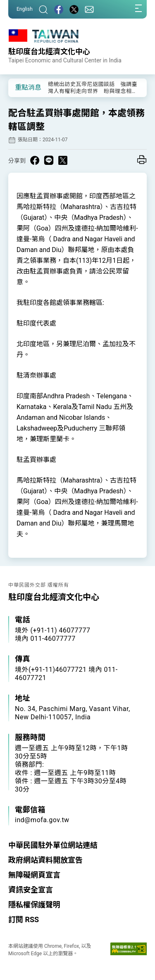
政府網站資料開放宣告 (45, 860)
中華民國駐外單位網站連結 (53, 845)
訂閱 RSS (24, 919)
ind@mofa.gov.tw (42, 820)
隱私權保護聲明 (34, 905)
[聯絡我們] (89, 9)
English (25, 9)
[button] (21, 87)
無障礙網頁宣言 (34, 875)
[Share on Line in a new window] (49, 160)
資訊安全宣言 (31, 890)
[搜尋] (43, 9)
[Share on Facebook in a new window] (35, 160)
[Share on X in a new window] (63, 160)
